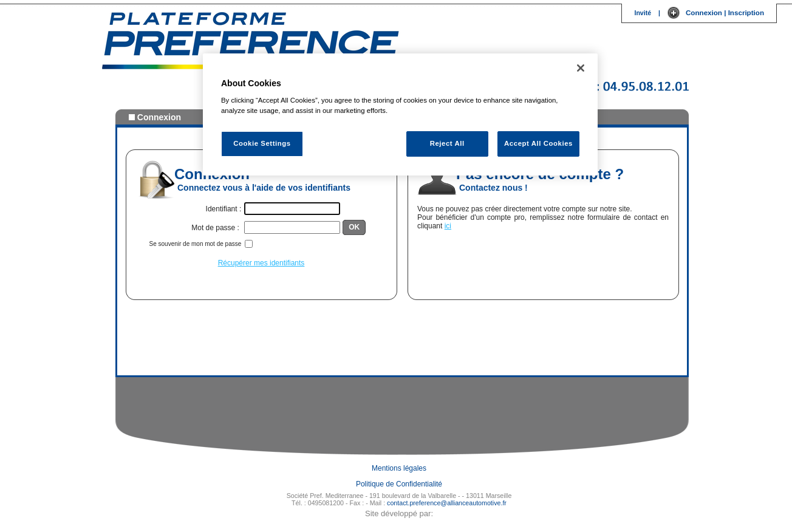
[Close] (581, 68)
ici (448, 226)
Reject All (447, 143)
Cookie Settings (262, 143)
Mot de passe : (216, 228)
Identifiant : (224, 209)
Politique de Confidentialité (399, 484)
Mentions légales (399, 468)
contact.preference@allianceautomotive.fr (447, 503)
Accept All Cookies (538, 143)
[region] (400, 115)
